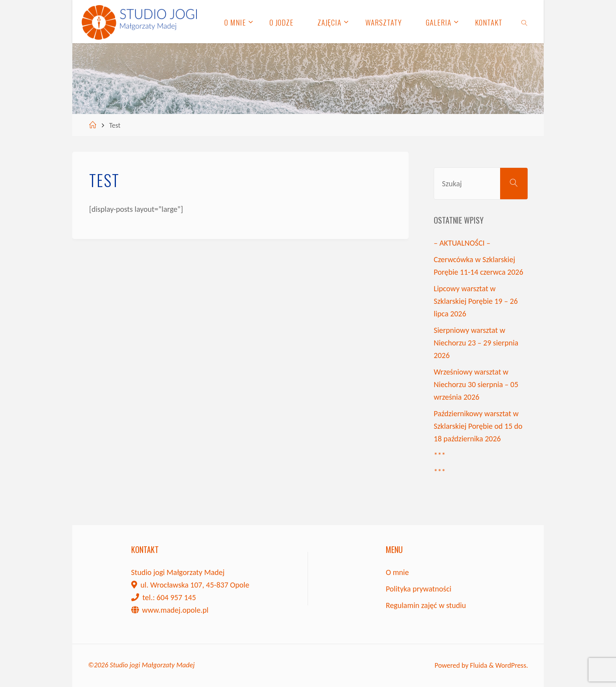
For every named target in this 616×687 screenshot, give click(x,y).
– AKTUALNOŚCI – (462, 243)
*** (440, 455)
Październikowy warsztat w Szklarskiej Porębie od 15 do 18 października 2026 (478, 426)
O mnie (397, 572)
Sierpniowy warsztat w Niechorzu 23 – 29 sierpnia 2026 (476, 343)
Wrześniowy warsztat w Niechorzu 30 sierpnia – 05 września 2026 (476, 384)
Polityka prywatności (419, 589)
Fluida (478, 665)
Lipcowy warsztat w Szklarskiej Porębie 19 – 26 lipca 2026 (476, 301)
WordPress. (512, 665)
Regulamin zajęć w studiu (426, 605)
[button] (13, 12)
